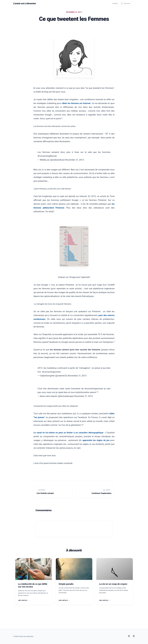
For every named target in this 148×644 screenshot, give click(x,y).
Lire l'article (24, 600)
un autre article (74, 289)
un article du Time (106, 196)
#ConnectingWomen (47, 156)
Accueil (115, 4)
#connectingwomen (51, 372)
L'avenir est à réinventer (26, 3)
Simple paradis (66, 584)
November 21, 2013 (75, 160)
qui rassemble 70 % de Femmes (99, 334)
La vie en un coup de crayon (113, 584)
